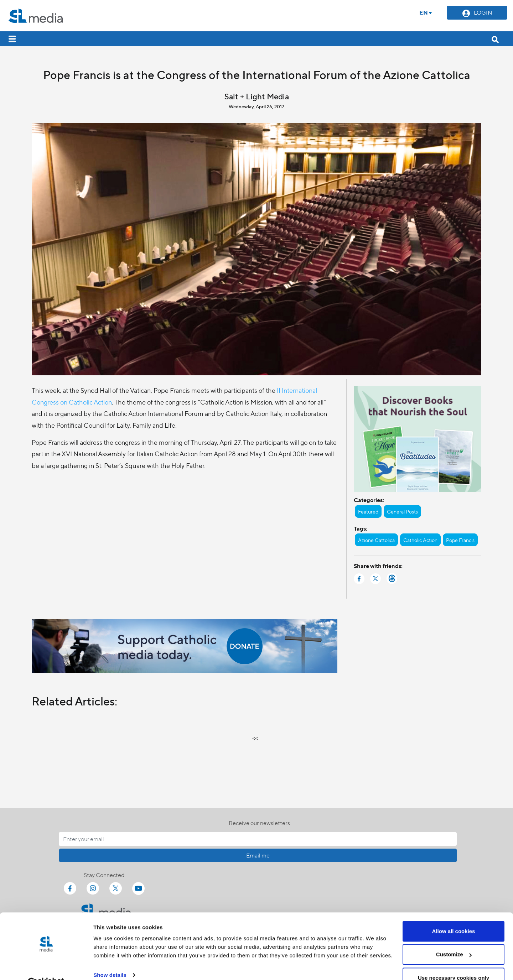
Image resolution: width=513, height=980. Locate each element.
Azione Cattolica (376, 540)
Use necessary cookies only (454, 961)
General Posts (402, 511)
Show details (110, 958)
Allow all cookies (454, 914)
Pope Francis (460, 540)
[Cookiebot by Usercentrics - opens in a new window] (46, 966)
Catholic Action (420, 540)
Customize (454, 938)
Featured (368, 511)
